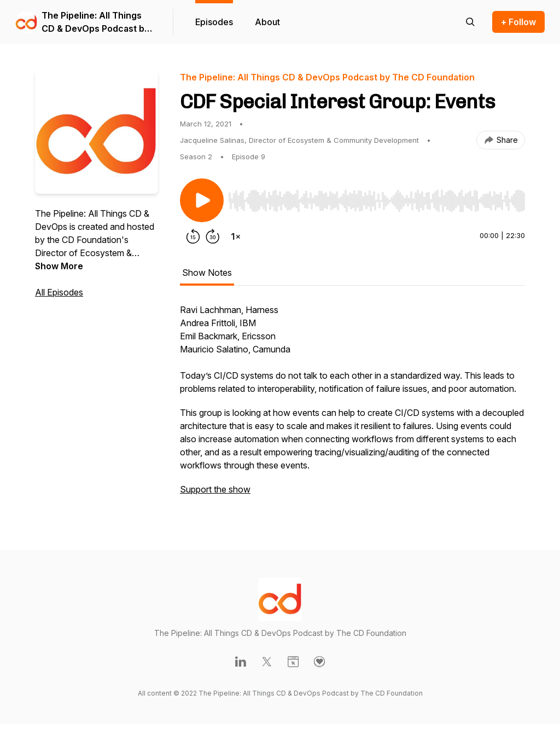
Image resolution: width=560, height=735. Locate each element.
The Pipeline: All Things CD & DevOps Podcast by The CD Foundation (95, 22)
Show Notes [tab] (207, 273)
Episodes (214, 22)
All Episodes (59, 292)
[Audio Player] (377, 198)
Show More (59, 266)
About (267, 22)
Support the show (215, 489)
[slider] (377, 201)
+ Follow (518, 22)
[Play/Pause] (202, 200)
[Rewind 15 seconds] (193, 236)
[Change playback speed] (236, 236)
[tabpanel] (352, 405)
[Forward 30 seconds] (213, 236)
